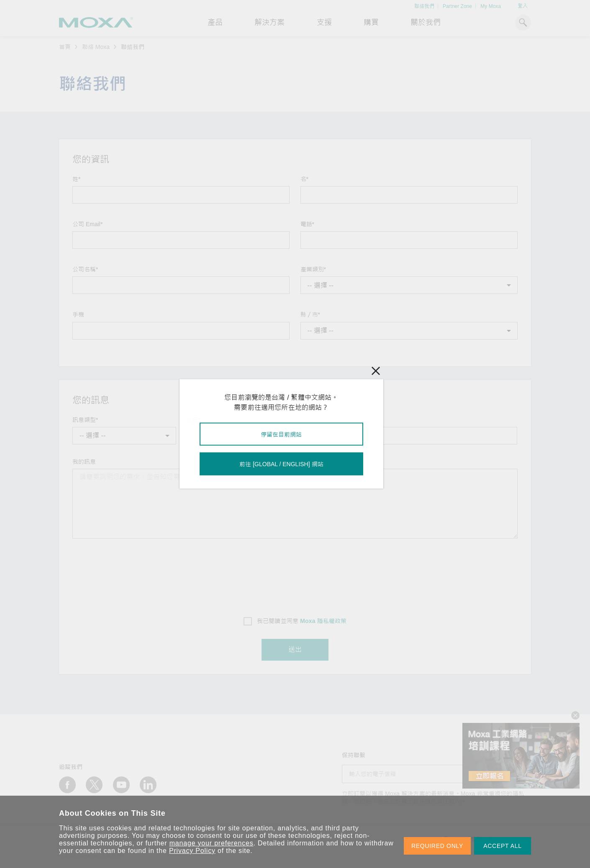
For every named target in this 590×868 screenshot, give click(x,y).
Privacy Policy (192, 851)
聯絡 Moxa (96, 47)
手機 (78, 314)
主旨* (193, 420)
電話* (307, 224)
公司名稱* (85, 269)
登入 (523, 6)
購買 (371, 23)
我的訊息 (84, 462)
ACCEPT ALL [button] (503, 846)
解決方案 (269, 23)
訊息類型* (85, 420)
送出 (295, 650)
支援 (324, 23)
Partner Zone (457, 6)
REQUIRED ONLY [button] (437, 846)
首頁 (65, 47)
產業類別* (313, 269)
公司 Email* (87, 224)
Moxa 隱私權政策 (323, 621)
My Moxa (491, 6)
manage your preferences (212, 843)
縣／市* (310, 314)
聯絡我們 (424, 6)
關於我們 (426, 23)
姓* (76, 179)
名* (304, 179)
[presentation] (295, 575)
